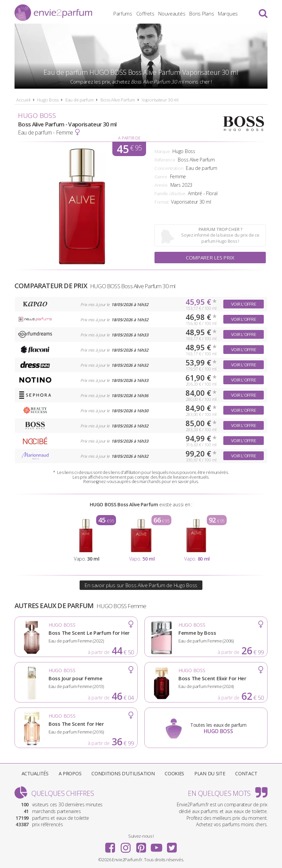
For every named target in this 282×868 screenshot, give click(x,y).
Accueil (23, 100)
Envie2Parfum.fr (53, 13)
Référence (165, 160)
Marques (228, 13)
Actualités (35, 773)
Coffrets (145, 13)
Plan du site (210, 773)
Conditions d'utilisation (123, 773)
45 (129, 149)
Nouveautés (172, 13)
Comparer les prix (210, 258)
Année (161, 185)
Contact (246, 773)
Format (161, 202)
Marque (162, 151)
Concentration (169, 168)
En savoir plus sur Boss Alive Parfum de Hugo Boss (141, 585)
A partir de (129, 138)
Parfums (123, 13)
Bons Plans (202, 13)
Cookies (174, 773)
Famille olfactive (170, 193)
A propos (70, 773)
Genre (161, 177)
